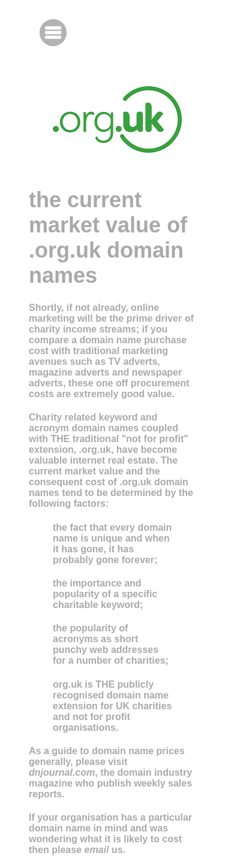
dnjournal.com (62, 772)
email (96, 850)
